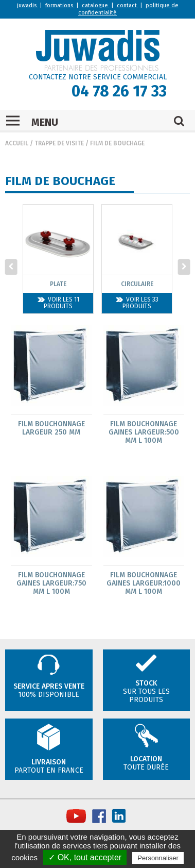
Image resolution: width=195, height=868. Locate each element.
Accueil (17, 143)
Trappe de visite (59, 143)
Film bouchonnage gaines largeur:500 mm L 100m (144, 432)
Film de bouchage (117, 143)
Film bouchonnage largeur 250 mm (51, 428)
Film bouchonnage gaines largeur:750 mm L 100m (51, 583)
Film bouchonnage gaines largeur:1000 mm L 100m (144, 583)
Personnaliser (158, 858)
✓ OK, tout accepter (85, 857)
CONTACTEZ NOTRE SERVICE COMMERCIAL (98, 77)
